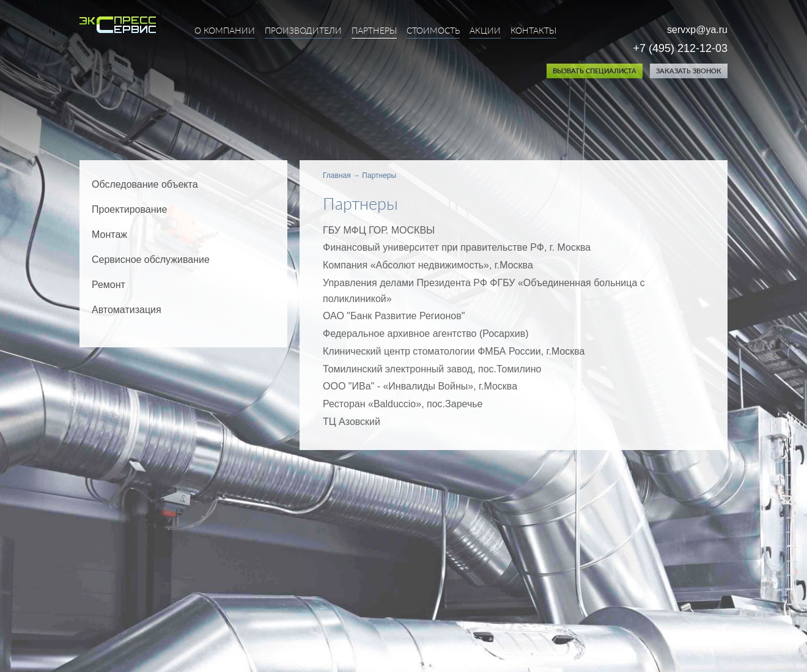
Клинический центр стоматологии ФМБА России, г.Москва (454, 351)
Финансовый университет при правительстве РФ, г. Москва (457, 247)
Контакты (533, 31)
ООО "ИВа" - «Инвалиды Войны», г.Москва (420, 386)
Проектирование (129, 209)
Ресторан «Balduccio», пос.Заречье (403, 404)
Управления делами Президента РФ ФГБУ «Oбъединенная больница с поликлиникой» (484, 291)
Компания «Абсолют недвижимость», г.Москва (428, 265)
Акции (485, 31)
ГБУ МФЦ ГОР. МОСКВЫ (379, 230)
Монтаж (109, 234)
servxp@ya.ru (697, 30)
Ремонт (109, 285)
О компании (225, 31)
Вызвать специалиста (595, 71)
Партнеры (374, 31)
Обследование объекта (145, 184)
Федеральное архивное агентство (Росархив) (426, 334)
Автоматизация (127, 310)
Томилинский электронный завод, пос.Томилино (432, 369)
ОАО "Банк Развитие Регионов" (394, 316)
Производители (303, 31)
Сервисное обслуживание (151, 260)
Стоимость (433, 31)
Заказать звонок (689, 71)
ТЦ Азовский (352, 422)
